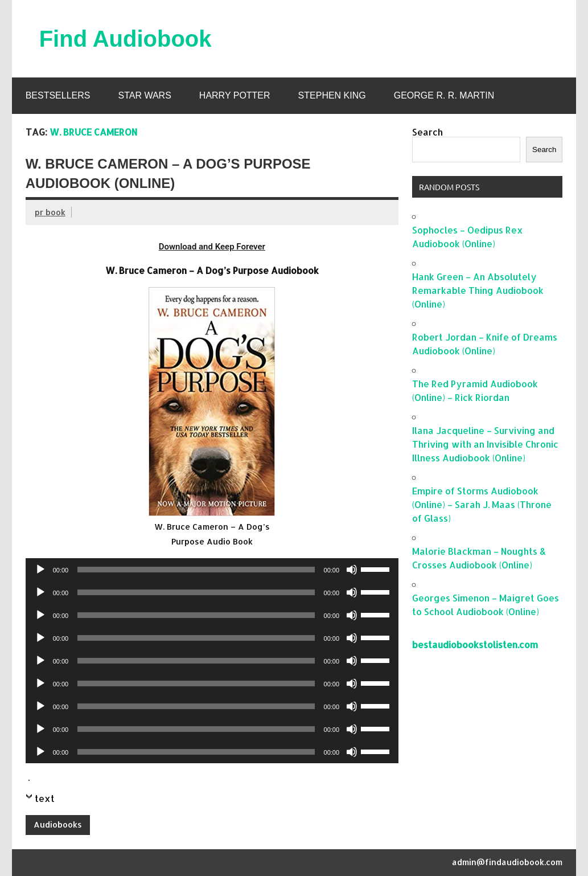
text (45, 798)
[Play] (40, 570)
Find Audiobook (126, 39)
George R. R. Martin (444, 95)
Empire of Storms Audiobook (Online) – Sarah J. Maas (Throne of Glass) (482, 504)
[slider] (196, 570)
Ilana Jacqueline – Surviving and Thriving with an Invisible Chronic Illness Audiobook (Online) (485, 444)
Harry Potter (235, 95)
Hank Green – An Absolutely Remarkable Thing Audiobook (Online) (478, 290)
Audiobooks (58, 824)
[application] (212, 570)
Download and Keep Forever (212, 247)
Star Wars (144, 95)
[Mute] (352, 570)
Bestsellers (58, 95)
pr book (50, 212)
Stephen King (332, 95)
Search (427, 132)
